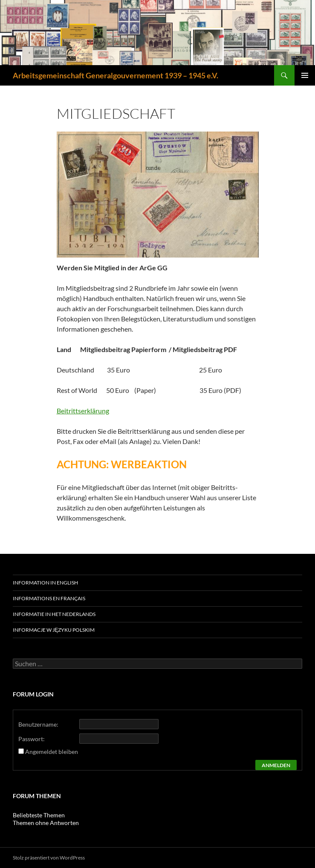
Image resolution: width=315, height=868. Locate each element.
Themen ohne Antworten (46, 823)
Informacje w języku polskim (54, 630)
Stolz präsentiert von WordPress (49, 858)
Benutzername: (38, 724)
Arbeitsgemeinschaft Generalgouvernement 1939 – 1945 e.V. (116, 75)
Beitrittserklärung (83, 411)
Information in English (45, 583)
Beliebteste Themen (39, 815)
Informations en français (49, 598)
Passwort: (32, 739)
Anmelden (276, 765)
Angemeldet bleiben (52, 752)
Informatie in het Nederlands (54, 614)
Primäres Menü (305, 75)
